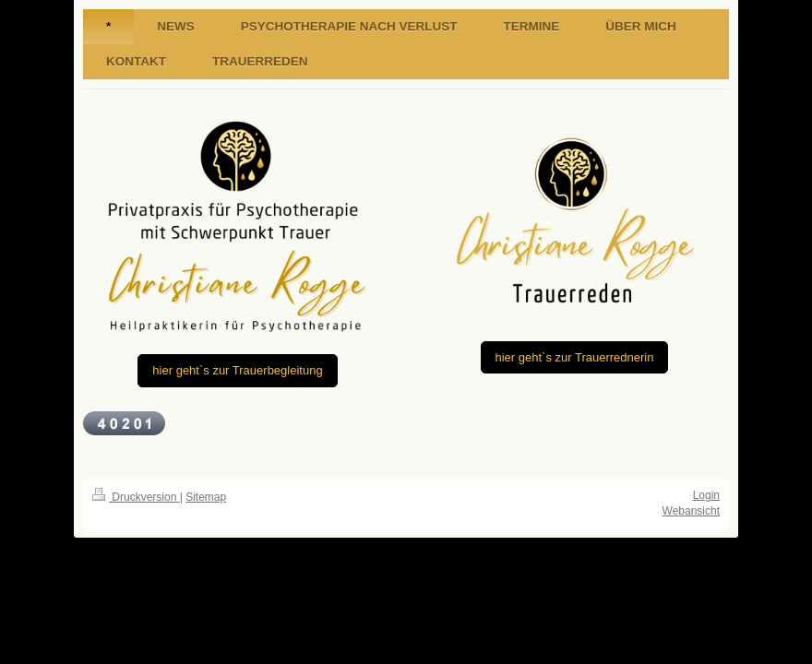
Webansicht (691, 511)
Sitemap (206, 497)
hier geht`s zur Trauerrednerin (575, 357)
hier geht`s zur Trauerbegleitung (237, 370)
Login (706, 495)
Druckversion (136, 497)
